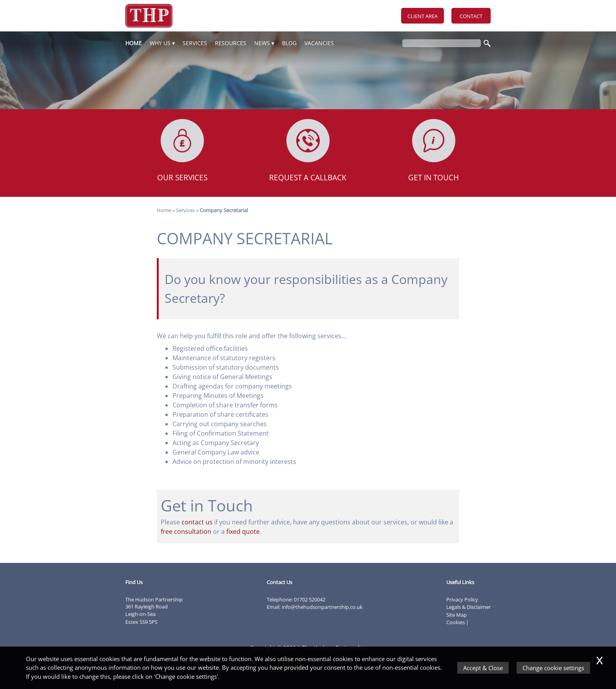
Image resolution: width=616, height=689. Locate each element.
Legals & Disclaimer (468, 607)
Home (134, 43)
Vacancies (319, 43)
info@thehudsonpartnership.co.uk (322, 607)
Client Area (423, 16)
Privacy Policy (462, 599)
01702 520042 (310, 599)
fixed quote (243, 531)
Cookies (456, 622)
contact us (197, 522)
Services (195, 43)
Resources (231, 43)
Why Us (160, 43)
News (262, 43)
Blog (289, 43)
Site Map (456, 615)
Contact (471, 16)
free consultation (186, 531)
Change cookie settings (553, 668)
